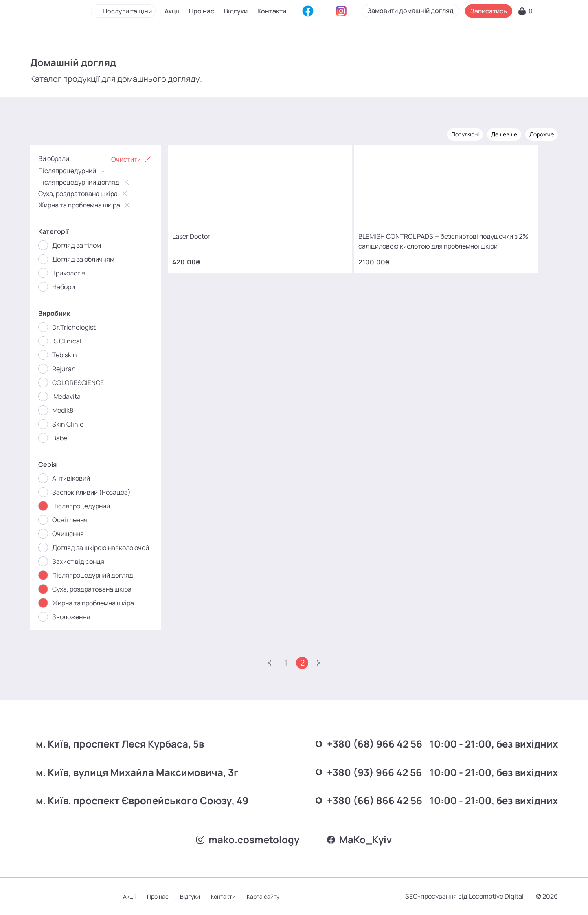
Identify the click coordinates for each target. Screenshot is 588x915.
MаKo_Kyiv (362, 838)
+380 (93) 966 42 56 (333, 766)
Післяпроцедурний (79, 170)
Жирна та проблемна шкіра (91, 204)
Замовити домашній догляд (454, 11)
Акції (173, 12)
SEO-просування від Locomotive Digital (459, 896)
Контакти (273, 12)
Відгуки (237, 12)
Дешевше (498, 133)
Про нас (202, 12)
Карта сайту (279, 896)
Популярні (459, 133)
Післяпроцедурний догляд (90, 181)
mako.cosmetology (245, 838)
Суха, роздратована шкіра (90, 193)
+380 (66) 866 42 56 (333, 792)
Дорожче (536, 133)
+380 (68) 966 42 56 (333, 740)
